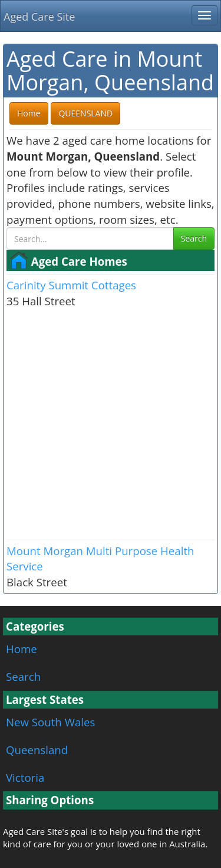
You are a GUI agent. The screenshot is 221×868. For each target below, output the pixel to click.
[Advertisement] (111, 423)
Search (194, 238)
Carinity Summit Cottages (71, 285)
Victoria (25, 777)
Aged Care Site (39, 17)
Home (22, 649)
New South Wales (50, 722)
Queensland (37, 750)
